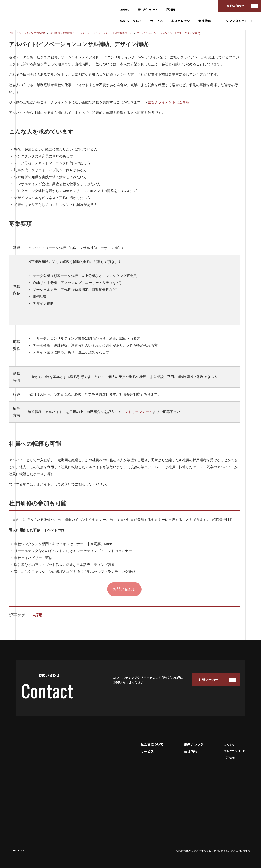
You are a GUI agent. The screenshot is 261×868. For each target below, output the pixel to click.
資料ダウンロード (148, 9)
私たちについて (131, 21)
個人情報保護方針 (186, 851)
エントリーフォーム (137, 412)
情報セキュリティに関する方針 (216, 851)
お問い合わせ (235, 6)
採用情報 (170, 9)
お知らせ (125, 9)
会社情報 (205, 21)
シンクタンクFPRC (239, 21)
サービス (157, 21)
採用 (39, 615)
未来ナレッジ (181, 21)
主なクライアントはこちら (168, 102)
